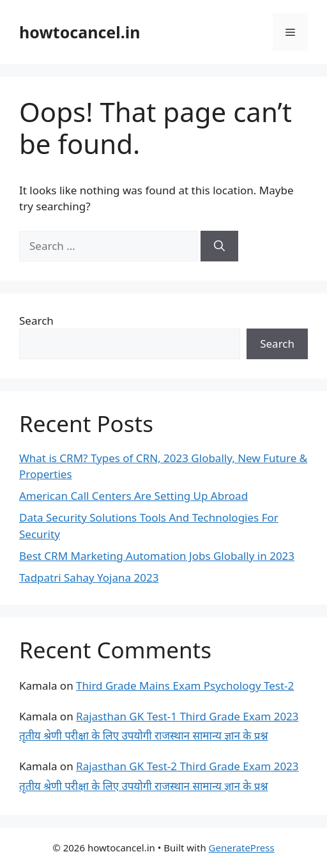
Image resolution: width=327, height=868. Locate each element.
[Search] (219, 246)
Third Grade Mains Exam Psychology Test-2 (185, 686)
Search (36, 321)
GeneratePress (242, 848)
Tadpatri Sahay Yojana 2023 (89, 577)
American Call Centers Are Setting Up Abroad (133, 496)
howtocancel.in (80, 32)
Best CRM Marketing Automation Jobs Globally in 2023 (157, 556)
